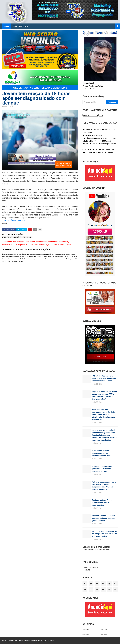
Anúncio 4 (104, 634)
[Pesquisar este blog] (94, 102)
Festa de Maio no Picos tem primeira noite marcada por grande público (104, 518)
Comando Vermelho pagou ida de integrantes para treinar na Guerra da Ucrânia (105, 534)
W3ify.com (26, 640)
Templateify (14, 640)
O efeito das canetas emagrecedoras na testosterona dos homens (103, 453)
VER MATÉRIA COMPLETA (14, 220)
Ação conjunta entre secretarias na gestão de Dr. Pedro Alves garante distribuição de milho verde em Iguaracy (104, 414)
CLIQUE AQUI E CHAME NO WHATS (90, 569)
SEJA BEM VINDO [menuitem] (20, 26)
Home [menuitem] (7, 26)
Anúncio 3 (86, 634)
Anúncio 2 (104, 629)
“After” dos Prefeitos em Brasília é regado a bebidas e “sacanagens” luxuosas (104, 378)
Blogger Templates (47, 640)
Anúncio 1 (86, 629)
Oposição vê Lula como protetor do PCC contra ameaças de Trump (102, 469)
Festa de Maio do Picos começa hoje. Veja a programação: (102, 502)
